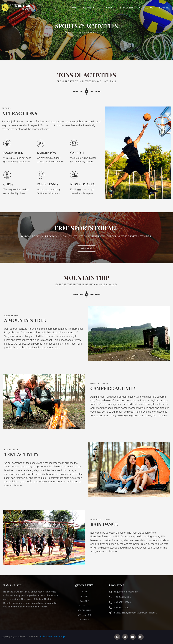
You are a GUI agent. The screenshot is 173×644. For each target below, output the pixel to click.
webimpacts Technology (53, 637)
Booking (164, 8)
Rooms (89, 8)
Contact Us (146, 8)
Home (74, 8)
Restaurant (126, 8)
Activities (106, 8)
